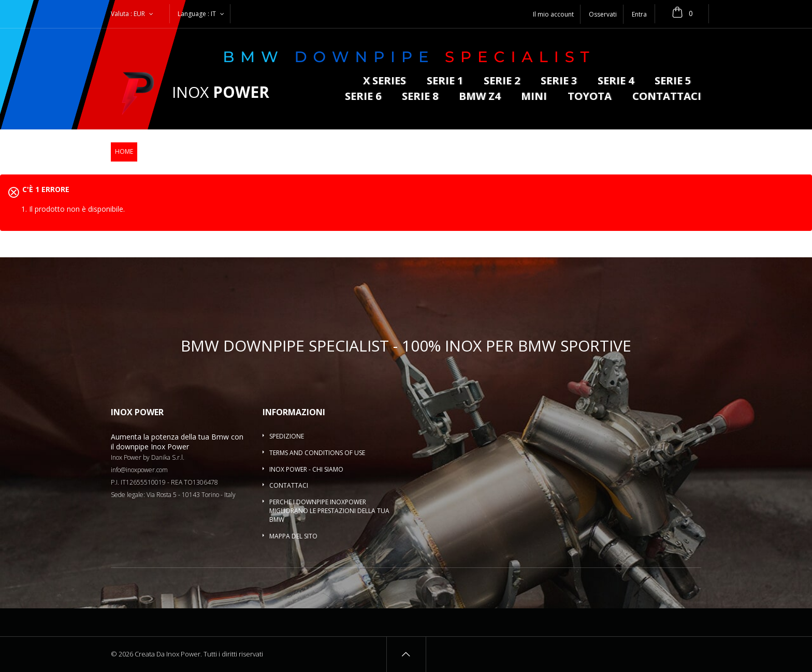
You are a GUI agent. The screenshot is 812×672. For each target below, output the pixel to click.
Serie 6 (363, 97)
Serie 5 (673, 82)
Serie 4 (616, 82)
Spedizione (287, 436)
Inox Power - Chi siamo (306, 469)
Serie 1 (445, 82)
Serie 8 (420, 97)
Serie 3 (559, 82)
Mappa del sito (293, 536)
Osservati (603, 14)
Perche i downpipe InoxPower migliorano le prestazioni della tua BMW (329, 511)
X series (385, 82)
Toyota (590, 97)
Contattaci (667, 97)
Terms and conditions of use (317, 453)
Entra (639, 14)
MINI (534, 97)
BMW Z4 (480, 97)
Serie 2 (502, 82)
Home (124, 151)
